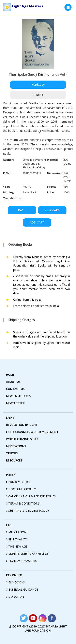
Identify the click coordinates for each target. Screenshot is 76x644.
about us (13, 382)
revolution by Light (22, 425)
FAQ (9, 525)
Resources (14, 460)
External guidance (22, 589)
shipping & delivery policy (28, 511)
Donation (15, 597)
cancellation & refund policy (31, 496)
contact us (15, 389)
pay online (14, 575)
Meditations (16, 446)
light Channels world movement (32, 432)
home (10, 375)
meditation (16, 532)
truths (12, 453)
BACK (22, 210)
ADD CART (37, 222)
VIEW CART (52, 210)
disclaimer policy (21, 489)
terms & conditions (23, 503)
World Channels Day (22, 439)
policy (11, 475)
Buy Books (15, 582)
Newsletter (15, 403)
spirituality (16, 539)
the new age (17, 546)
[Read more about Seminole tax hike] (24, 618)
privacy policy (18, 482)
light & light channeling (27, 554)
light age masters (21, 561)
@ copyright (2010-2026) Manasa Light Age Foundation (38, 628)
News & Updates (18, 396)
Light (10, 418)
